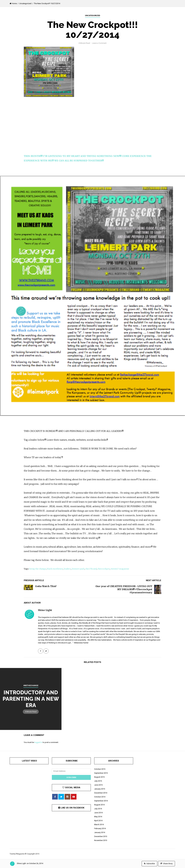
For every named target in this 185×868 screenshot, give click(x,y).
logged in (38, 742)
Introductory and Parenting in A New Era (31, 699)
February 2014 (100, 828)
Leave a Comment (99, 43)
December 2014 (101, 793)
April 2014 (98, 821)
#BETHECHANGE (31, 685)
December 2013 (101, 836)
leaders (67, 569)
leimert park (78, 569)
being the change (38, 569)
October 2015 (100, 769)
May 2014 (98, 817)
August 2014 (99, 805)
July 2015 (98, 781)
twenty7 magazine (120, 569)
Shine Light (21, 863)
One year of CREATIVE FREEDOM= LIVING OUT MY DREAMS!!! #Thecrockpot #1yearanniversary (124, 589)
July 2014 (98, 809)
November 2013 (101, 840)
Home (13, 3)
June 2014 (98, 813)
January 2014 (100, 832)
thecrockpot (104, 569)
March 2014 (99, 825)
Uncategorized (25, 3)
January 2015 (100, 789)
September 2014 (101, 801)
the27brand (91, 569)
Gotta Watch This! (46, 586)
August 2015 (99, 777)
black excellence (55, 569)
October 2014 (100, 797)
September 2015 (101, 773)
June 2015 (98, 785)
